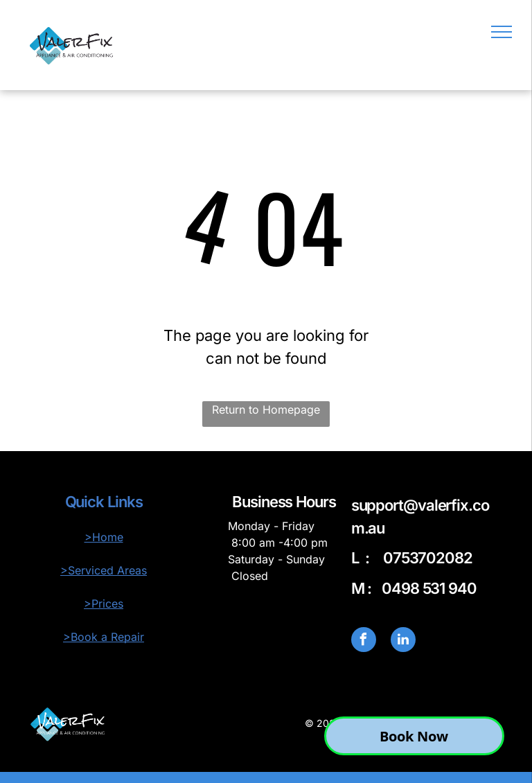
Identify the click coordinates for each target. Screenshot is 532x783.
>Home (104, 537)
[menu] (502, 32)
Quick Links (104, 502)
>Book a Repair (104, 637)
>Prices (104, 604)
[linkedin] (403, 641)
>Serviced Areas (104, 570)
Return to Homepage (266, 410)
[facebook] (364, 641)
